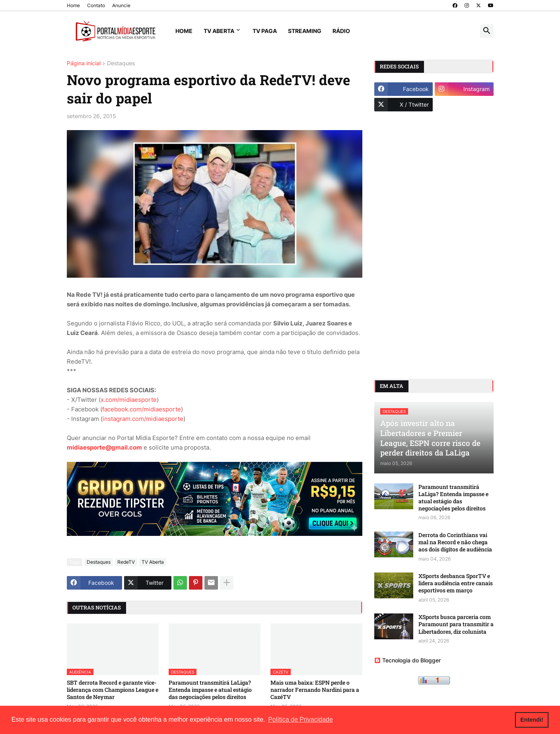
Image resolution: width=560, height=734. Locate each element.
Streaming (305, 31)
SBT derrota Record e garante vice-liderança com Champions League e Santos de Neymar (113, 690)
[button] (487, 31)
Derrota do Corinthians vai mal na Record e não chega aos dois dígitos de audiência (455, 542)
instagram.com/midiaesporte (143, 419)
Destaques (121, 63)
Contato (96, 5)
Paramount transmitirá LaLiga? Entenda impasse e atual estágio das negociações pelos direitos (210, 690)
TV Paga (265, 31)
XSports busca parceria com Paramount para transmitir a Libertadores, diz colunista (456, 624)
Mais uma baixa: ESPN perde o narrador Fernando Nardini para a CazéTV (315, 690)
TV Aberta (219, 31)
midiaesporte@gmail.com (104, 447)
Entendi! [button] (532, 720)
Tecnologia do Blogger (407, 660)
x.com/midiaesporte (129, 400)
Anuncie (121, 5)
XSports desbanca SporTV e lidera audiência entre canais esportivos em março (456, 583)
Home (73, 5)
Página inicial (84, 63)
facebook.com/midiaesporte (142, 409)
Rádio (341, 31)
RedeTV (126, 562)
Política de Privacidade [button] (300, 719)
